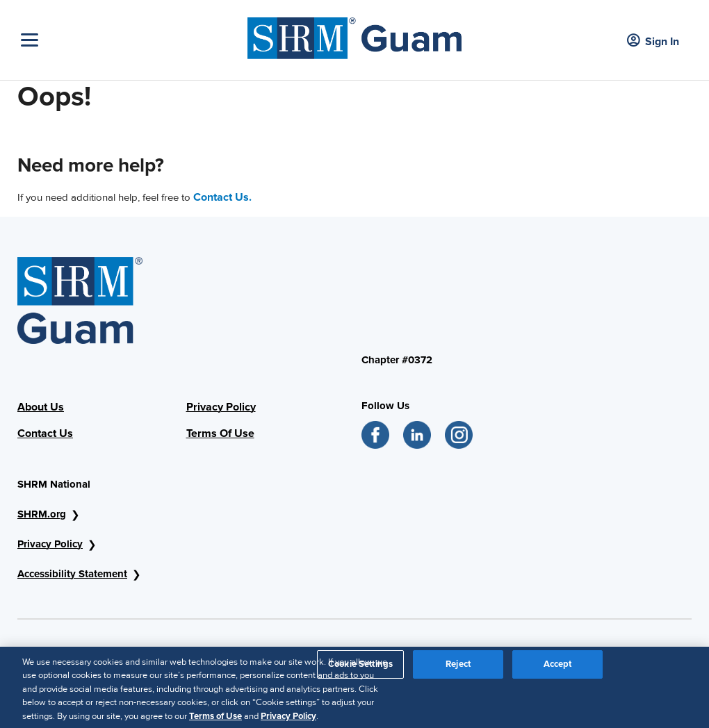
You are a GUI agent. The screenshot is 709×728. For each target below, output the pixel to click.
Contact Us (45, 433)
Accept (558, 668)
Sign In (653, 41)
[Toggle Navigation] (131, 40)
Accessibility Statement (72, 574)
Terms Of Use (220, 433)
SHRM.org (42, 514)
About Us (41, 407)
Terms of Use (215, 720)
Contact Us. (222, 197)
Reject (458, 668)
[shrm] (354, 35)
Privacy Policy (221, 407)
